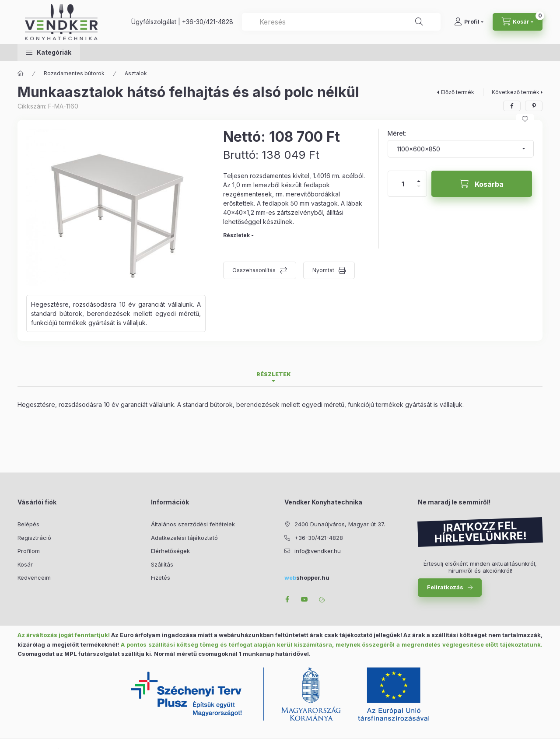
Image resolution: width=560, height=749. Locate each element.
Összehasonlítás (254, 270)
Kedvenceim (34, 577)
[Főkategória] (21, 73)
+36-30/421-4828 (208, 22)
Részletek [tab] (274, 374)
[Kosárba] (482, 184)
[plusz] (419, 177)
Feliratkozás (445, 587)
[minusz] (419, 190)
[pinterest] (534, 106)
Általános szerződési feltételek (193, 524)
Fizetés (161, 577)
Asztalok (136, 73)
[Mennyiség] (403, 184)
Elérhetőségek (170, 551)
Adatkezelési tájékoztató (184, 538)
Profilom (29, 551)
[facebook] (512, 106)
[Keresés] (419, 22)
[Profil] (469, 22)
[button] (49, 52)
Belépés (28, 524)
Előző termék (458, 92)
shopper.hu (307, 577)
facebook (287, 599)
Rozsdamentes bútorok (74, 73)
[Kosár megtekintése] (518, 22)
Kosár (25, 564)
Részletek (236, 235)
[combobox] (341, 22)
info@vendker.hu (318, 551)
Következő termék (516, 92)
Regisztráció (34, 538)
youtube (304, 599)
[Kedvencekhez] (525, 119)
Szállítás (162, 564)
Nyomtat (323, 270)
